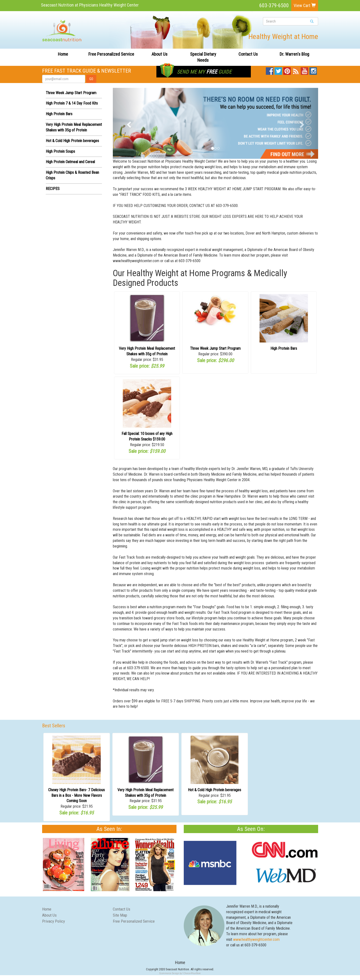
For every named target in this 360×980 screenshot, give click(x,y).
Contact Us (248, 54)
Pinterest (287, 70)
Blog (296, 70)
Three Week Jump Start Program (71, 93)
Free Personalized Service (111, 54)
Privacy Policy (54, 921)
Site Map (120, 915)
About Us (160, 54)
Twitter (278, 70)
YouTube (304, 70)
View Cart (305, 5)
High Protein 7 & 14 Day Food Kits (72, 103)
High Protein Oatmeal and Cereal (70, 162)
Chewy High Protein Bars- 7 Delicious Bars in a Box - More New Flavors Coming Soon (77, 795)
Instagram (313, 70)
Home (63, 54)
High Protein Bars (59, 114)
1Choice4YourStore (191, 973)
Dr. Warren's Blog (294, 54)
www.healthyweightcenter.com (256, 939)
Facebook (270, 70)
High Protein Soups (60, 151)
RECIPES (53, 189)
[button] (128, 123)
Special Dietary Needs (203, 57)
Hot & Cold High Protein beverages (72, 141)
